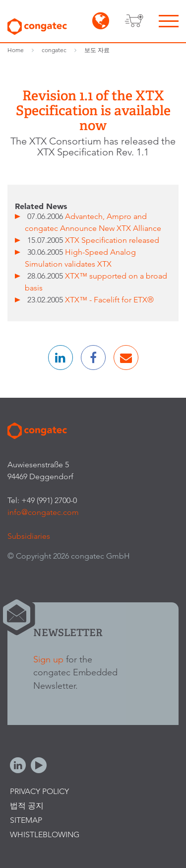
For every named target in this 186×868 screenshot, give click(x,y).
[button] (61, 358)
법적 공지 (27, 806)
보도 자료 (97, 50)
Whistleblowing (45, 834)
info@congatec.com (43, 512)
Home (16, 50)
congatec (54, 50)
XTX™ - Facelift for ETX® (109, 300)
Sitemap (26, 820)
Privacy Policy (39, 791)
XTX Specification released (112, 240)
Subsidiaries (29, 536)
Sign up (48, 659)
